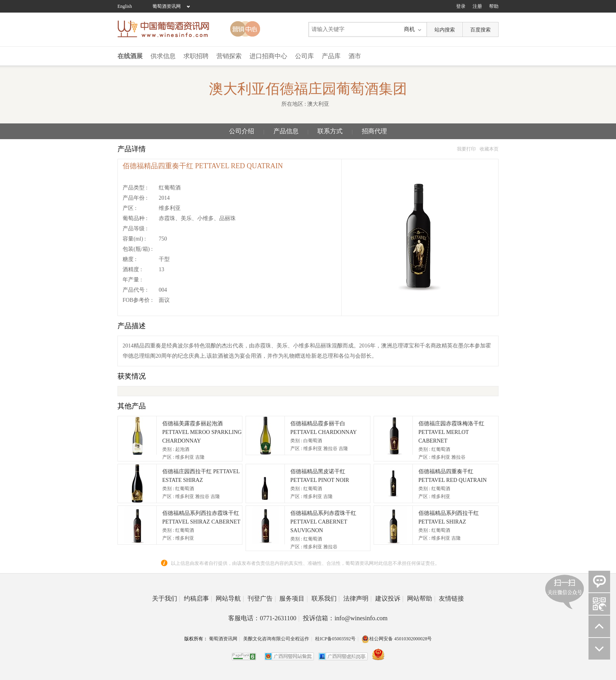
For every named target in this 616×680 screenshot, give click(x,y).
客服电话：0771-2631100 (264, 618)
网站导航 (230, 598)
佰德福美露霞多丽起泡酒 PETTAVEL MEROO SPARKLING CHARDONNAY (202, 432)
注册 (477, 6)
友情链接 (451, 598)
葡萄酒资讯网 (167, 6)
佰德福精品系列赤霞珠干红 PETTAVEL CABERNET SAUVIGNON (323, 522)
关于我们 (166, 598)
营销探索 (229, 56)
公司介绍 (242, 131)
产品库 (331, 56)
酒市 (355, 56)
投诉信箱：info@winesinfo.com (345, 618)
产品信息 (286, 131)
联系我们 (326, 598)
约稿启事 (198, 598)
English (125, 6)
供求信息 (163, 56)
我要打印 (466, 149)
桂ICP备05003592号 (335, 639)
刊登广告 (262, 598)
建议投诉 (389, 598)
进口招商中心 (268, 56)
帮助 (494, 6)
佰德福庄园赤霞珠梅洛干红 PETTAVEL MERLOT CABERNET (451, 432)
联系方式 (330, 131)
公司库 (304, 56)
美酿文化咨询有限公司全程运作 (276, 639)
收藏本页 (489, 149)
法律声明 (357, 598)
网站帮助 (421, 598)
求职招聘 (196, 56)
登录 (461, 6)
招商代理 (374, 131)
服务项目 (293, 598)
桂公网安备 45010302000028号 (397, 639)
